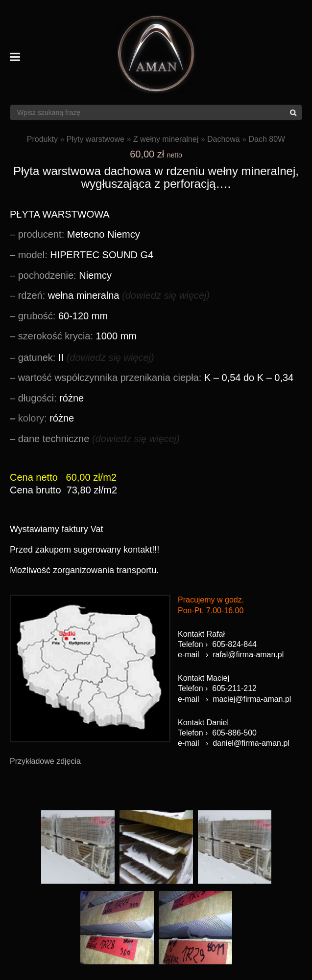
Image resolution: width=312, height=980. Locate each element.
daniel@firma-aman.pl (251, 743)
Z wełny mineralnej (166, 139)
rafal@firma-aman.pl (248, 655)
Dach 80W (267, 139)
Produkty (42, 139)
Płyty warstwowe (96, 139)
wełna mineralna (114, 295)
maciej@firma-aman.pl (252, 699)
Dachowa (224, 139)
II (86, 357)
